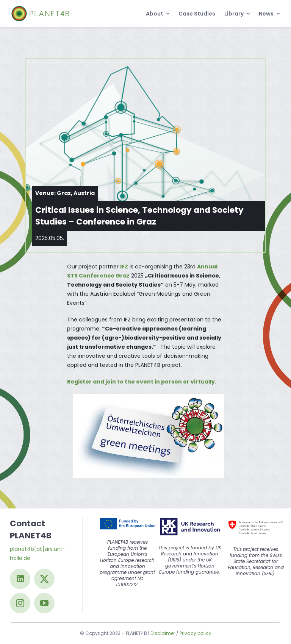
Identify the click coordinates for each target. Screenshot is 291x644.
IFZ (124, 267)
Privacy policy (196, 633)
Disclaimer (163, 633)
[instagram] (20, 603)
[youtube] (44, 603)
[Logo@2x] (40, 9)
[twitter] (44, 579)
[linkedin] (20, 579)
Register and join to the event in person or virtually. (142, 382)
